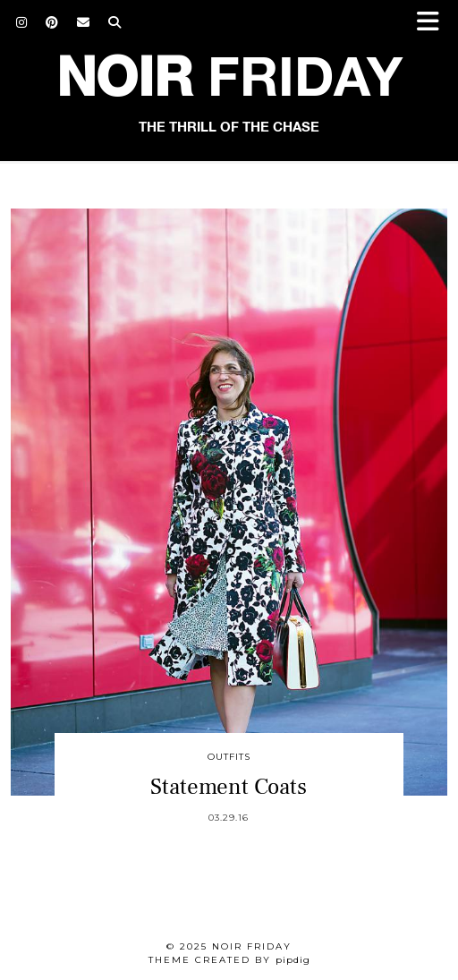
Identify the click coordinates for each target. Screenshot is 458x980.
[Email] (84, 22)
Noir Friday (252, 946)
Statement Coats (229, 787)
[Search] (115, 22)
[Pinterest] (52, 22)
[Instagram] (22, 22)
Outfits (229, 757)
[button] (434, 23)
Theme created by (229, 960)
